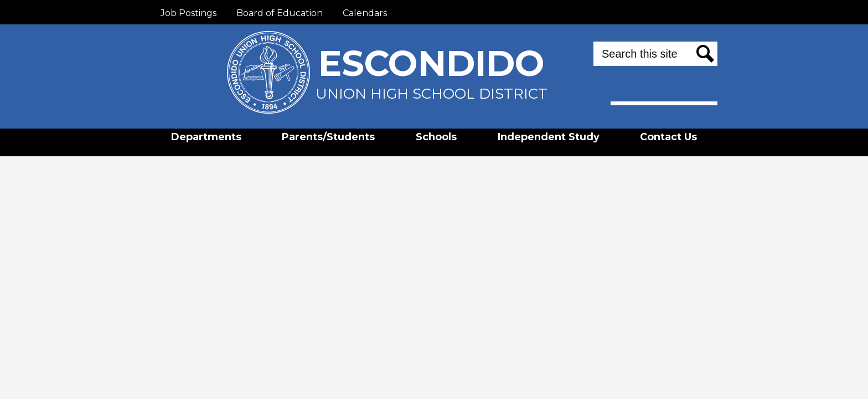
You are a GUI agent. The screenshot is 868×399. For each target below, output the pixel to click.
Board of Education (280, 13)
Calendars (365, 13)
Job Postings (188, 13)
